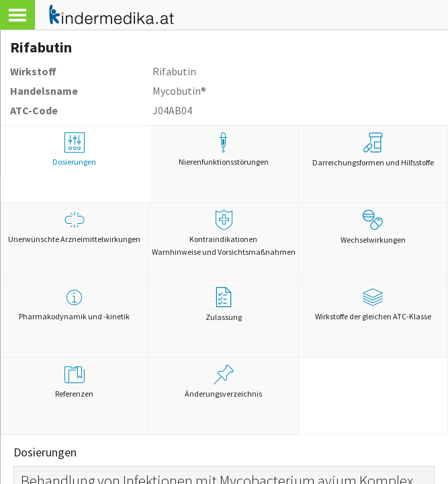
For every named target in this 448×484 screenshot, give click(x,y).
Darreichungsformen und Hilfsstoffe (373, 150)
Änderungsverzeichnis (223, 381)
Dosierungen (74, 150)
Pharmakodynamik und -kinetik (74, 304)
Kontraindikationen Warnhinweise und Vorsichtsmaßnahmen (223, 233)
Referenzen (74, 381)
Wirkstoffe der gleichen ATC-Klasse (373, 304)
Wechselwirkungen (373, 227)
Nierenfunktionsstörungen (223, 150)
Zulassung (224, 305)
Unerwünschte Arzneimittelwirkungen (74, 227)
